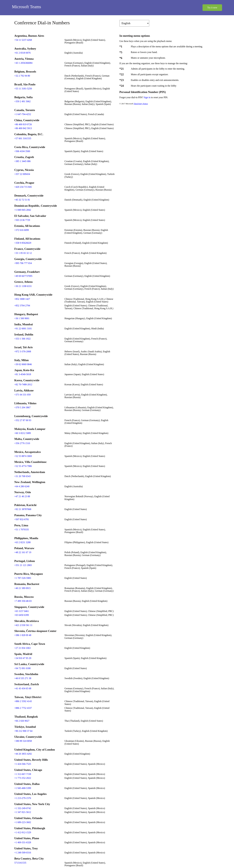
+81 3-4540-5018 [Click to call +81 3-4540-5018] (23, 374)
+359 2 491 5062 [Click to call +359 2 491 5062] (22, 101)
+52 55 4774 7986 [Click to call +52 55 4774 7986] (23, 466)
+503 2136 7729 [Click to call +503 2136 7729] (22, 220)
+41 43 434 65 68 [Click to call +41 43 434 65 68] (23, 688)
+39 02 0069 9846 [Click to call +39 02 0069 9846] (23, 364)
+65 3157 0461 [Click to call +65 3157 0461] (22, 611)
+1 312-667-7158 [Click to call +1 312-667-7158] (23, 774)
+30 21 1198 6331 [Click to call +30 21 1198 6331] (23, 286)
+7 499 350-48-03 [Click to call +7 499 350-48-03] (23, 601)
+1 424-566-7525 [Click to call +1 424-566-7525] (23, 764)
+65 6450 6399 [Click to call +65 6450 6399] (22, 615)
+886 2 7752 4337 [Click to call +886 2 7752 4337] (23, 708)
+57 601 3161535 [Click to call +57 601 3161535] (23, 138)
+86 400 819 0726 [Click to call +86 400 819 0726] (23, 124)
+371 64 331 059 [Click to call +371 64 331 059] (22, 395)
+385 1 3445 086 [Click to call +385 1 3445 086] (22, 161)
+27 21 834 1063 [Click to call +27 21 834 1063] (22, 648)
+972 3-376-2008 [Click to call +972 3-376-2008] (23, 351)
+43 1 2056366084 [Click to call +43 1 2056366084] (23, 63)
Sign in (147, 97)
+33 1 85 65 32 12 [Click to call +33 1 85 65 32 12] (23, 253)
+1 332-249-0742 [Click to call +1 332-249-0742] (23, 808)
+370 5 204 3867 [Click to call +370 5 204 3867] (22, 407)
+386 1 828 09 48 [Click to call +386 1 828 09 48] (23, 635)
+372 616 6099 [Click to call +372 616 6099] (22, 230)
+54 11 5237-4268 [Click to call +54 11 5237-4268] (23, 40)
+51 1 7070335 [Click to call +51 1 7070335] (22, 529)
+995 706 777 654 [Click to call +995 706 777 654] (23, 263)
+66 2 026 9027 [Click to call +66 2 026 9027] (22, 721)
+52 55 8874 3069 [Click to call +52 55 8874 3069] (23, 456)
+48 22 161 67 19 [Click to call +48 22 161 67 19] (23, 552)
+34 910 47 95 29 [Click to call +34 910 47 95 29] (23, 658)
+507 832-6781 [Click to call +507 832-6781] (22, 519)
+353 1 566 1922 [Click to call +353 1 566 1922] (22, 339)
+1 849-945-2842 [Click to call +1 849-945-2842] (23, 210)
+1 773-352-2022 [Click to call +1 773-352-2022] (23, 778)
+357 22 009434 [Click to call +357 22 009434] (22, 174)
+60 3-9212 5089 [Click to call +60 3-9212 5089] (23, 433)
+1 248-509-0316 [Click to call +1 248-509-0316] (23, 853)
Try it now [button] (212, 8)
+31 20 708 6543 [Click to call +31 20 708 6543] (22, 476)
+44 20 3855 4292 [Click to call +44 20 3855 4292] (23, 754)
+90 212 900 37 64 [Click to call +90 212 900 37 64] (23, 731)
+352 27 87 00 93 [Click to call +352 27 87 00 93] (23, 420)
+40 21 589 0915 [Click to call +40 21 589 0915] (22, 588)
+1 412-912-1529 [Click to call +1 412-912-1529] (23, 832)
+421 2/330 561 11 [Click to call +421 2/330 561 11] (23, 625)
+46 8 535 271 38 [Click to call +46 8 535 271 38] (23, 678)
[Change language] (134, 23)
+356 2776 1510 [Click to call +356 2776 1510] (22, 443)
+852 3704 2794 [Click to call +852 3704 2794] (22, 306)
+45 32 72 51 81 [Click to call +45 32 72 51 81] (22, 200)
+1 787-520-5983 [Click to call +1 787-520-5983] (23, 578)
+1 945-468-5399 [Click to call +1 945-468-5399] (23, 788)
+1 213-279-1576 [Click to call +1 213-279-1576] (23, 798)
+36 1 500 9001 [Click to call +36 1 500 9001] (22, 318)
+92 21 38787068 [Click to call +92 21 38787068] (23, 509)
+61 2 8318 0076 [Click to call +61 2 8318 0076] (22, 53)
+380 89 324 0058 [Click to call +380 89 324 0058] (23, 741)
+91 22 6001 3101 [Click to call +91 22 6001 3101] (23, 329)
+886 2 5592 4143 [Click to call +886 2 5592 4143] (23, 701)
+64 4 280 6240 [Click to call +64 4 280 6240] (22, 486)
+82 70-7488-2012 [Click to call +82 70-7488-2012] (23, 384)
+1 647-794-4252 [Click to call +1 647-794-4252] (23, 114)
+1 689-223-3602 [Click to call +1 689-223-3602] (23, 822)
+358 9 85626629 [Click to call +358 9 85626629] (23, 243)
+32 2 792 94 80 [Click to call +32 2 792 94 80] (22, 76)
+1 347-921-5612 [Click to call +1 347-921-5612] (23, 812)
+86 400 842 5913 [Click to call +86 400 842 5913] (23, 128)
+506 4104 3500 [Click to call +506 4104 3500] (22, 151)
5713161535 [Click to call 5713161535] (20, 863)
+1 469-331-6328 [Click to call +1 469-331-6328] (23, 842)
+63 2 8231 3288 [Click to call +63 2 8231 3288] (22, 542)
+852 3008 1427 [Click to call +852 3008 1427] (22, 299)
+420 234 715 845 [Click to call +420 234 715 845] (23, 187)
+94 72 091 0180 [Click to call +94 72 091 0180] (22, 668)
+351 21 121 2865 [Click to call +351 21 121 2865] (23, 565)
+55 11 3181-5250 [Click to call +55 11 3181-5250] (23, 89)
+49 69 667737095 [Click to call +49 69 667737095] (23, 276)
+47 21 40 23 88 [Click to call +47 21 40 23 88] (22, 496)
